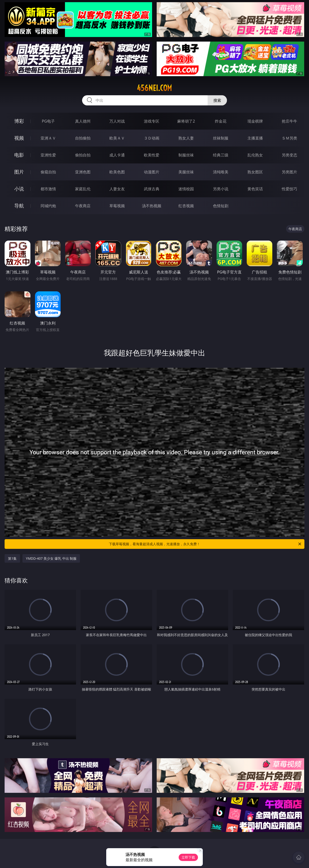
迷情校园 (186, 189)
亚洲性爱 (48, 155)
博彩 (19, 121)
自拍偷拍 (83, 138)
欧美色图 (117, 172)
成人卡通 (117, 155)
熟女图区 (255, 172)
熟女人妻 (186, 138)
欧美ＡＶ (117, 138)
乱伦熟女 (255, 155)
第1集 (12, 558)
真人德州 (83, 121)
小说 (19, 189)
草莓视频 (117, 206)
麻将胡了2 (186, 121)
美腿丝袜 (186, 172)
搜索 (217, 100)
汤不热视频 (152, 206)
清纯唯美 (221, 172)
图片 (19, 172)
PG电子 (48, 121)
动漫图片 (152, 172)
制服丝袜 (186, 155)
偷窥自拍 (48, 172)
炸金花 (221, 121)
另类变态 (289, 155)
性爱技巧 (289, 189)
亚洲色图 (83, 172)
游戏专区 (152, 121)
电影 (19, 155)
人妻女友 (117, 189)
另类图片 (289, 172)
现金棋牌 (255, 121)
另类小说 (221, 189)
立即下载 (188, 857)
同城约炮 (48, 206)
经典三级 (221, 155)
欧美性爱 (152, 155)
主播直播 (255, 138)
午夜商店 (83, 206)
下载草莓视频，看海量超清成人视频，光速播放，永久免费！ (205, 544)
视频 (19, 138)
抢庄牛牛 (289, 121)
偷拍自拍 (83, 155)
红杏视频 (186, 206)
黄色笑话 (255, 189)
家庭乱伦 (83, 189)
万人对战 (117, 121)
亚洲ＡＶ (48, 138)
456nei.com (154, 88)
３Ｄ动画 (152, 138)
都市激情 (48, 189)
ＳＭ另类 (289, 138)
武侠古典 (152, 189)
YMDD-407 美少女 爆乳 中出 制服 (51, 558)
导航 (19, 206)
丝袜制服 (221, 138)
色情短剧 (221, 206)
